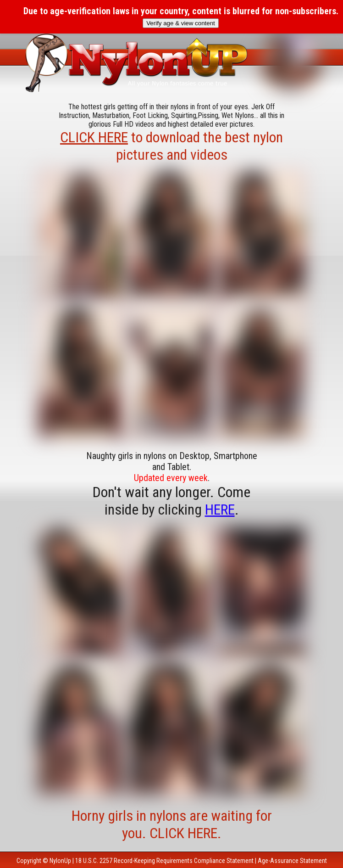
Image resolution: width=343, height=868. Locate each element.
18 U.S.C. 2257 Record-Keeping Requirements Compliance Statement (164, 861)
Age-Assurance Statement (292, 861)
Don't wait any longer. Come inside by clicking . (171, 501)
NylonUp (60, 861)
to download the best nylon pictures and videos (171, 146)
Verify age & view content (181, 23)
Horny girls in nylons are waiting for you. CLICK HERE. (172, 824)
